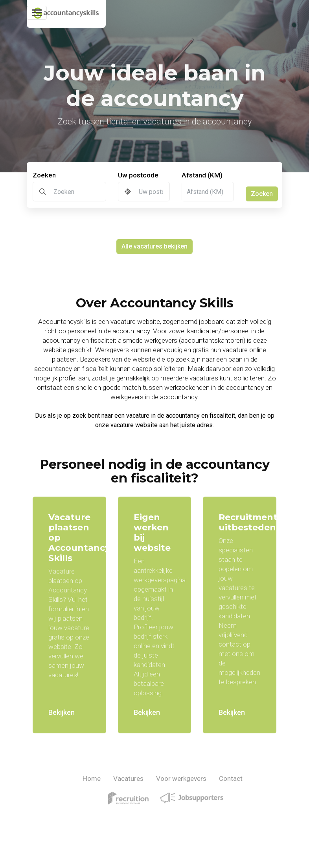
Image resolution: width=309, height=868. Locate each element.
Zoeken (44, 175)
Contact (231, 778)
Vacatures (128, 778)
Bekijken (62, 712)
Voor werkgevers (181, 778)
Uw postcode (138, 175)
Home (92, 778)
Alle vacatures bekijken (154, 246)
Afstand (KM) (202, 175)
